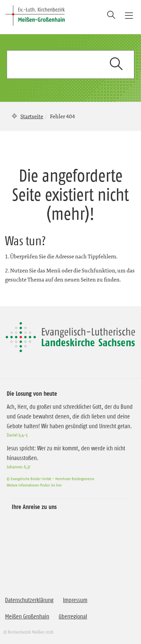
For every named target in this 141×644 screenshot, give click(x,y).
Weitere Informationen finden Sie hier (34, 485)
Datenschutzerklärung (29, 600)
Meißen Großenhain (27, 617)
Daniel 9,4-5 (17, 435)
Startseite (32, 116)
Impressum (75, 600)
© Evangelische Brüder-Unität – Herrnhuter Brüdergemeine (50, 479)
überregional (73, 617)
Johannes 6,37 (19, 467)
